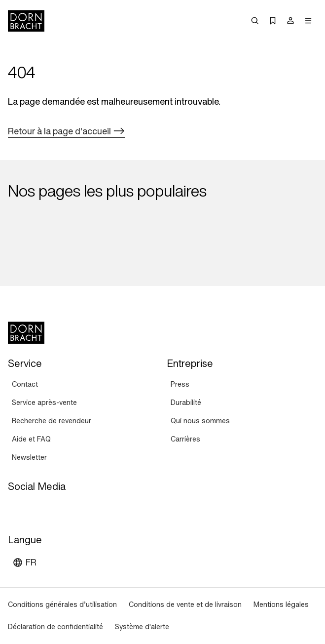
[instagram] (35, 509)
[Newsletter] (29, 458)
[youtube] (17, 509)
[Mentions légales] (281, 605)
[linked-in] (88, 509)
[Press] (180, 384)
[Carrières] (185, 439)
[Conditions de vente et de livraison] (185, 605)
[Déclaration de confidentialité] (55, 627)
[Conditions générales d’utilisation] (62, 605)
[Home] (26, 21)
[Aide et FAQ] (31, 439)
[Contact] (25, 384)
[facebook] (70, 509)
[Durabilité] (186, 403)
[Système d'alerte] (142, 627)
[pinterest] (52, 509)
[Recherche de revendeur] (52, 421)
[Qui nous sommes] (200, 421)
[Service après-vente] (44, 403)
